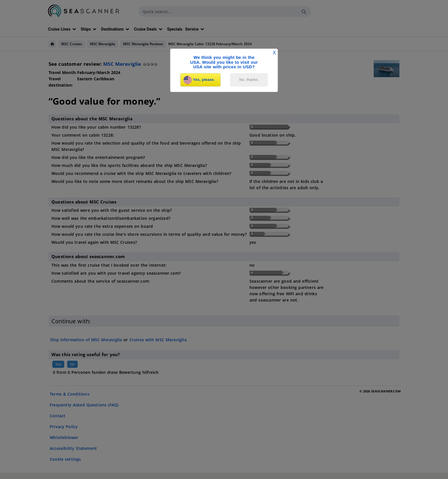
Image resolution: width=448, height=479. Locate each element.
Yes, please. (199, 80)
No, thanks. (249, 80)
